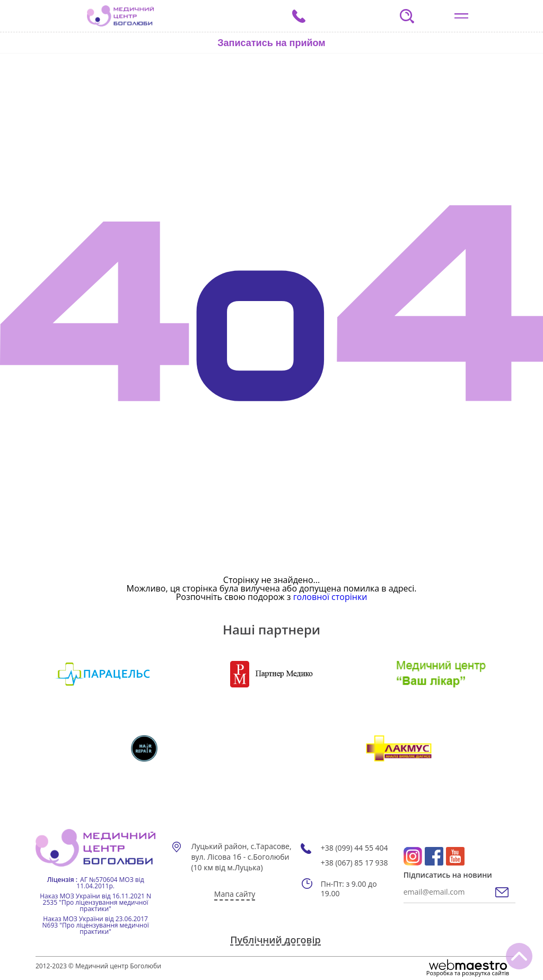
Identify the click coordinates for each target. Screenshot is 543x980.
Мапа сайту (235, 894)
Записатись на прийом (271, 43)
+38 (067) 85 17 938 (354, 863)
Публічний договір (275, 940)
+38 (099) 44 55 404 (354, 848)
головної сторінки (330, 597)
